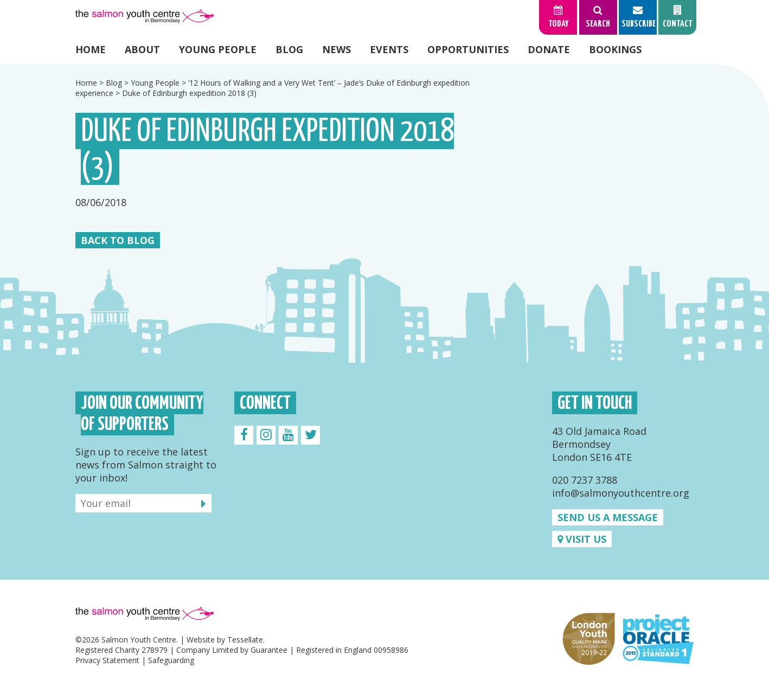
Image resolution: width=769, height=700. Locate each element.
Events (389, 49)
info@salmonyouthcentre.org (621, 493)
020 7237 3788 (585, 480)
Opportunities (468, 49)
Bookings (615, 49)
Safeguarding (171, 660)
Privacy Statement (107, 660)
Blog (289, 49)
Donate (549, 49)
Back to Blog (118, 240)
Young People (218, 49)
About (142, 49)
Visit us (582, 539)
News (337, 49)
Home (91, 49)
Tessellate (245, 640)
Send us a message (608, 517)
